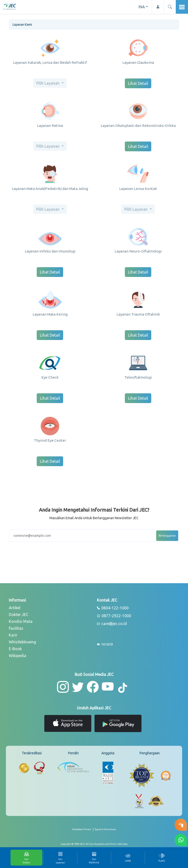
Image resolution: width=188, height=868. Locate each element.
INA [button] (142, 7)
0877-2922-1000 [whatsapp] (114, 616)
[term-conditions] (105, 831)
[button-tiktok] (123, 688)
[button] (170, 7)
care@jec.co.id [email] (112, 624)
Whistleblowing (22, 642)
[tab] (128, 858)
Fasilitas (16, 628)
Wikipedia (18, 656)
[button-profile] (158, 7)
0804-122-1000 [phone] (113, 608)
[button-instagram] (63, 687)
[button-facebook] (93, 687)
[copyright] (94, 844)
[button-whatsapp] (181, 840)
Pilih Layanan (48, 83)
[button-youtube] (108, 687)
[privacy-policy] (83, 831)
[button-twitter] (78, 687)
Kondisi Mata (21, 621)
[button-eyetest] (181, 825)
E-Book (15, 649)
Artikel (15, 608)
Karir (13, 635)
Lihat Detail (138, 83)
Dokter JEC (19, 615)
